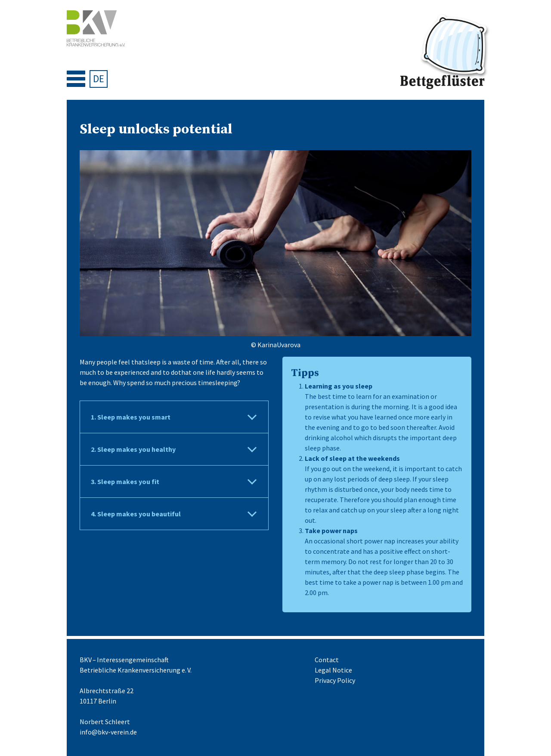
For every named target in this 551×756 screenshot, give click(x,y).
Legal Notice (333, 670)
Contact (327, 660)
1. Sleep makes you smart (131, 417)
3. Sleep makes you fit (125, 481)
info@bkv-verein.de (108, 732)
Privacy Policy (335, 680)
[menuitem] (98, 79)
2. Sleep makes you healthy (133, 449)
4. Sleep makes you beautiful (136, 514)
